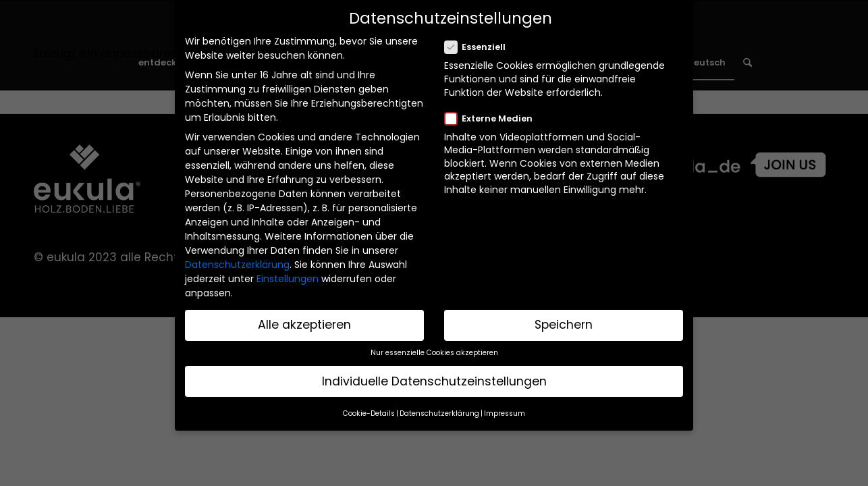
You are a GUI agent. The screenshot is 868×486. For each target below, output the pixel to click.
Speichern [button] (564, 322)
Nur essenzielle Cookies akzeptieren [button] (434, 350)
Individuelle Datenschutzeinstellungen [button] (434, 379)
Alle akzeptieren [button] (304, 322)
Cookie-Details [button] (369, 411)
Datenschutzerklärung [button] (439, 411)
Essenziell (481, 45)
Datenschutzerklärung (237, 263)
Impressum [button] (505, 411)
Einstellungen (288, 277)
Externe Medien (494, 116)
